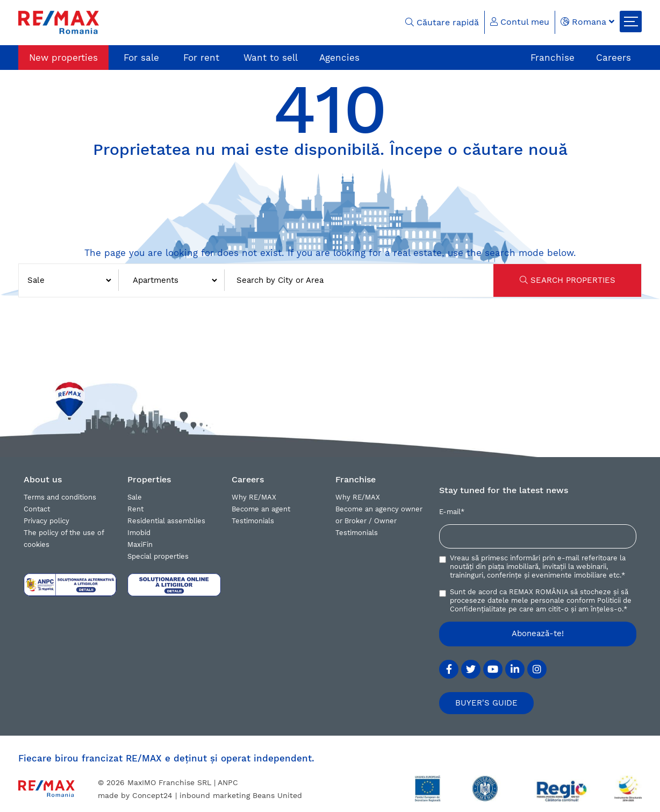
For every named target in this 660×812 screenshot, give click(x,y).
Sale (135, 497)
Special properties (158, 556)
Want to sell (271, 58)
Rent (135, 509)
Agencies (339, 58)
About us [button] (43, 479)
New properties (63, 58)
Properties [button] (149, 479)
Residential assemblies (166, 521)
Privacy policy (46, 521)
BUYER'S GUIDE (486, 703)
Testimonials (253, 521)
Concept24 (152, 795)
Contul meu (520, 22)
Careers (614, 58)
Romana (587, 22)
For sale (141, 58)
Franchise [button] (356, 479)
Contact (37, 509)
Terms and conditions (60, 497)
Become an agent (261, 509)
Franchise (553, 58)
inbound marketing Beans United (241, 795)
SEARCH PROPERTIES (568, 280)
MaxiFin (140, 544)
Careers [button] (248, 479)
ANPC (228, 782)
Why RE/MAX (254, 497)
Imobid (139, 533)
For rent (201, 58)
